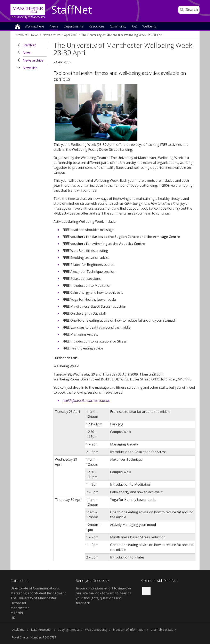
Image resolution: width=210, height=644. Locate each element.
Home (18, 26)
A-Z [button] (134, 27)
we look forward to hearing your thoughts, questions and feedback (104, 598)
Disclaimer (18, 630)
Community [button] (118, 27)
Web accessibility (96, 630)
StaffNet (72, 10)
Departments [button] (73, 27)
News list (30, 68)
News (35, 35)
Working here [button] (34, 27)
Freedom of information (129, 630)
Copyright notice (69, 630)
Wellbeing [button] (149, 27)
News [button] (54, 27)
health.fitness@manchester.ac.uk (86, 401)
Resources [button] (96, 27)
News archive (51, 35)
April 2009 (71, 35)
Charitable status (162, 630)
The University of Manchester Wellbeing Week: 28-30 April (122, 35)
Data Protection (42, 630)
